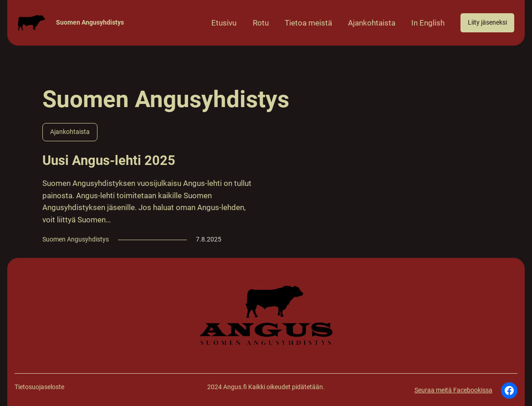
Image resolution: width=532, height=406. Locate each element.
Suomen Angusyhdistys (90, 23)
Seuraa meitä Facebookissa (453, 390)
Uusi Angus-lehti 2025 (109, 160)
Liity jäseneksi (487, 23)
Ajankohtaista (70, 132)
